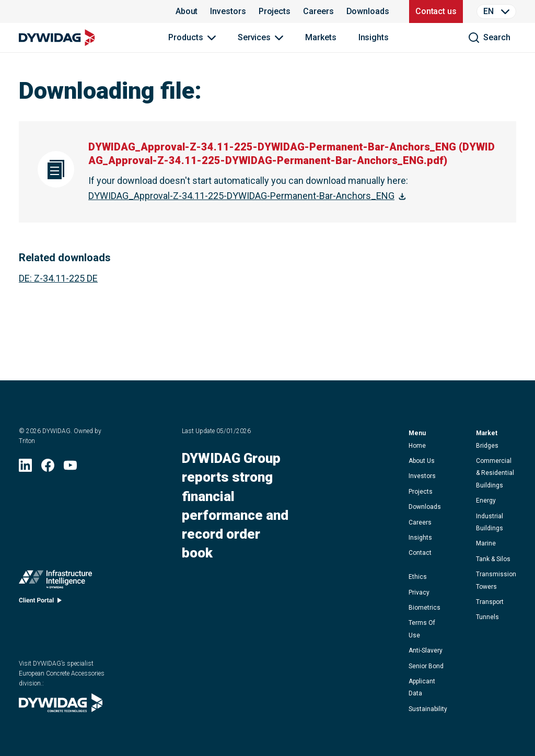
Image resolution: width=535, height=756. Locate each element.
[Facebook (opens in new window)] (48, 468)
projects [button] (421, 492)
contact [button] (420, 553)
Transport (490, 602)
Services (254, 37)
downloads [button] (425, 507)
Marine (486, 543)
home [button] (417, 446)
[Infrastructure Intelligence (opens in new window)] (55, 581)
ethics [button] (418, 577)
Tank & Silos (493, 559)
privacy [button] (419, 592)
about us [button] (422, 461)
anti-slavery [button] (426, 650)
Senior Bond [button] (426, 666)
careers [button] (420, 522)
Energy (486, 501)
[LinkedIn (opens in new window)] (25, 468)
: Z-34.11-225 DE (58, 278)
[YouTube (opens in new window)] (70, 468)
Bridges (487, 446)
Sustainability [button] (428, 709)
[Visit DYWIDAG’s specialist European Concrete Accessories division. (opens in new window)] (61, 709)
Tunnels (487, 617)
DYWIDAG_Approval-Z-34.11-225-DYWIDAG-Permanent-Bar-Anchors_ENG (241, 196)
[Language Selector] (496, 11)
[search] (489, 38)
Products (185, 37)
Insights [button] (420, 538)
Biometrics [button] (424, 608)
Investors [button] (422, 476)
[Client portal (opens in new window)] (40, 603)
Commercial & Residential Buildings (495, 473)
